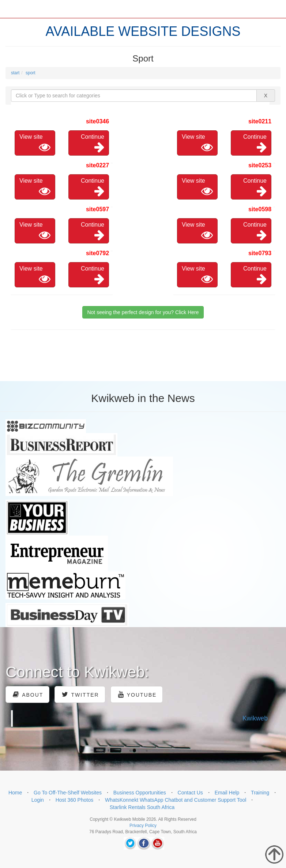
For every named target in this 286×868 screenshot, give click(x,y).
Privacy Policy (143, 826)
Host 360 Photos (75, 800)
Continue (93, 143)
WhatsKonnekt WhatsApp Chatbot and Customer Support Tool (176, 800)
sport (31, 73)
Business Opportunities (140, 793)
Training (260, 793)
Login (38, 800)
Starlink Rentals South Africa (142, 807)
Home (15, 793)
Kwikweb (255, 718)
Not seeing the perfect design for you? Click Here (143, 312)
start (15, 73)
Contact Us (190, 793)
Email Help (227, 793)
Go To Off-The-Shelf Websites (68, 793)
